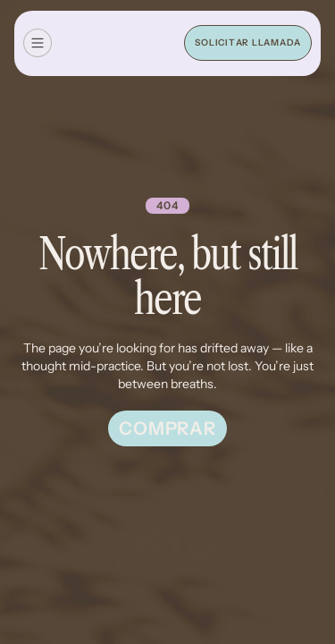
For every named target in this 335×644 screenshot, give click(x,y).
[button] (38, 43)
